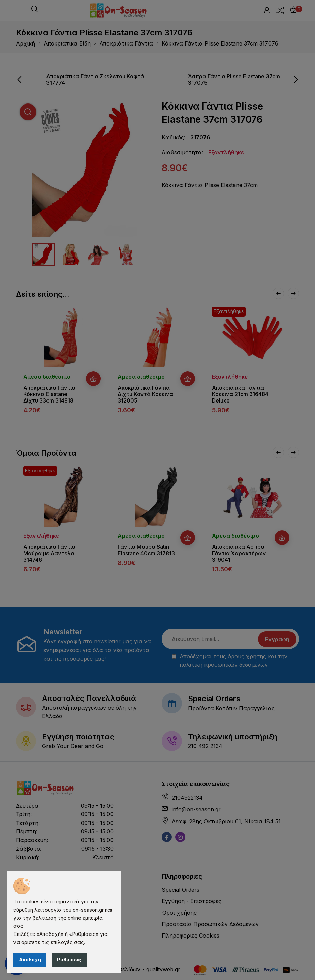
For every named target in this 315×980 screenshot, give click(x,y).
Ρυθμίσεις (69, 960)
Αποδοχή (30, 960)
